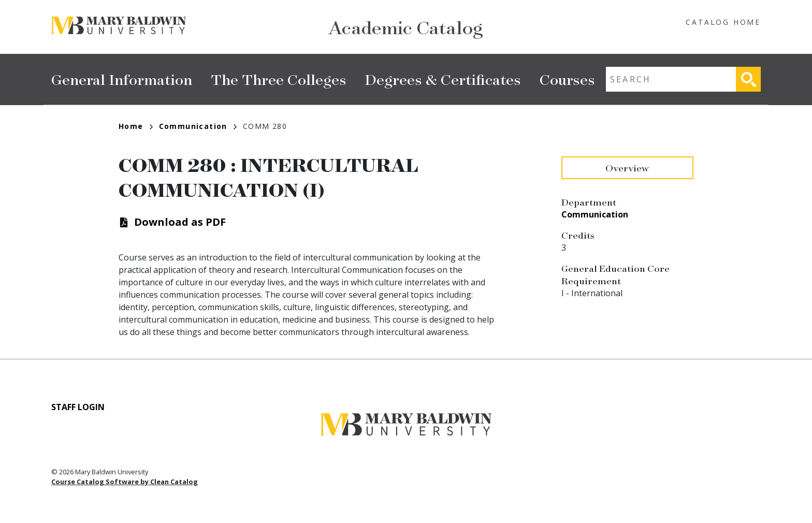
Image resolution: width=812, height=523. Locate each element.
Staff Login (78, 407)
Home (136, 126)
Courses (567, 79)
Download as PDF (180, 222)
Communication (198, 126)
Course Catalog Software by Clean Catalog (125, 482)
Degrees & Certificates (443, 79)
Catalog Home (723, 22)
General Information (122, 79)
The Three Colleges (279, 79)
